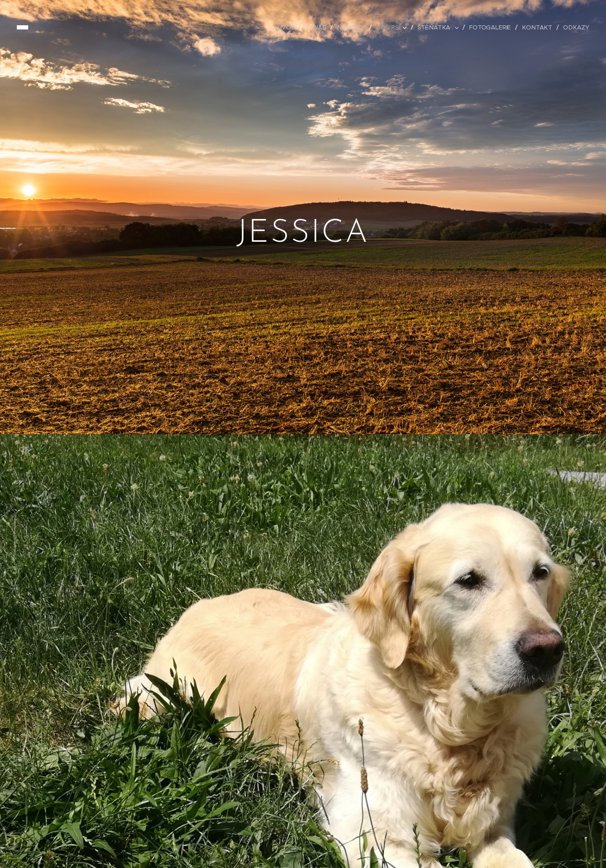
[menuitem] (292, 27)
